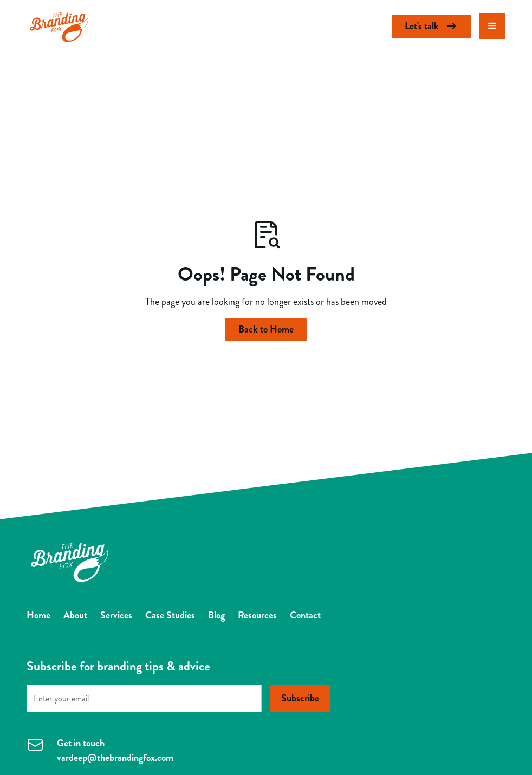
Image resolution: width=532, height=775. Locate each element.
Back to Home (266, 329)
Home (38, 615)
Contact (305, 615)
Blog (216, 615)
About (75, 615)
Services (116, 615)
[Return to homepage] (59, 26)
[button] (492, 26)
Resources (257, 615)
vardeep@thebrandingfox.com (115, 758)
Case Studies (170, 615)
